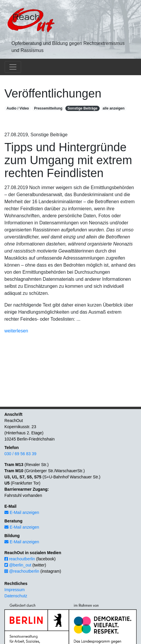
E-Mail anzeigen (22, 512)
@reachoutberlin (22, 571)
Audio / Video (18, 108)
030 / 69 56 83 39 (20, 454)
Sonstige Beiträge (82, 108)
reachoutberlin (20, 559)
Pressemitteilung (48, 108)
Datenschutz (16, 596)
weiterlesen (16, 331)
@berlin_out (18, 565)
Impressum (15, 590)
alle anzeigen (114, 108)
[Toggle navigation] (13, 67)
